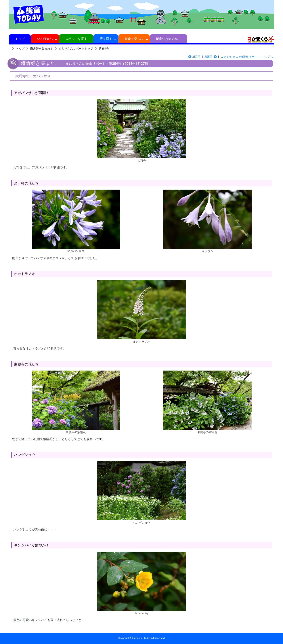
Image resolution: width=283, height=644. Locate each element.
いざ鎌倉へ (45, 39)
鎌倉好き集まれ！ (168, 39)
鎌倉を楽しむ (134, 39)
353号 (194, 57)
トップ (20, 39)
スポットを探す (76, 39)
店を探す (106, 39)
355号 (211, 57)
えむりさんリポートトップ (76, 49)
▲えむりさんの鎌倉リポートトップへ (247, 57)
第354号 (104, 49)
